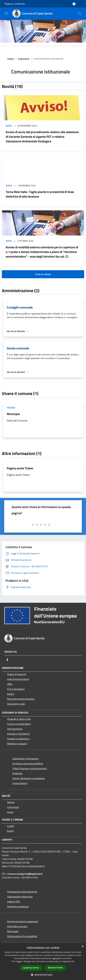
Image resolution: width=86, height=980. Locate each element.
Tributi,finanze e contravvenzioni (30, 768)
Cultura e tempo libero (19, 724)
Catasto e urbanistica (18, 739)
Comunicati (13, 807)
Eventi (11, 831)
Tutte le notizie (43, 274)
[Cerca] (80, 14)
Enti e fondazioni (16, 689)
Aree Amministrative (18, 679)
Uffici (10, 684)
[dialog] (43, 962)
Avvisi (9, 126)
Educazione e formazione (25, 759)
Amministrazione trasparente (23, 921)
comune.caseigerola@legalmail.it (25, 874)
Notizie (11, 802)
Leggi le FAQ (14, 901)
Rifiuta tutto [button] (55, 968)
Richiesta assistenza (18, 906)
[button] (43, 975)
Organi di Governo (17, 674)
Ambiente (17, 773)
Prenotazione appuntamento (22, 892)
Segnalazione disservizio (20, 897)
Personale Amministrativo (21, 699)
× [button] (83, 946)
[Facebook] (7, 660)
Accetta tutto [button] (31, 968)
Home (11, 59)
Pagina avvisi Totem (20, 468)
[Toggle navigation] (6, 13)
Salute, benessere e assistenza (28, 778)
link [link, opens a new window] (73, 961)
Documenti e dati (16, 704)
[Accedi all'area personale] (74, 4)
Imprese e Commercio (18, 734)
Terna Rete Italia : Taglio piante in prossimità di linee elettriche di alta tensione (40, 194)
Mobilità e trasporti (17, 744)
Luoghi (11, 826)
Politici (11, 694)
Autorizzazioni (20, 783)
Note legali (13, 931)
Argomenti (24, 59)
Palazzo (11, 408)
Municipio (13, 414)
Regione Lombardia (15, 4)
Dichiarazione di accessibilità (22, 936)
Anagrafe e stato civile (19, 719)
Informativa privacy (17, 926)
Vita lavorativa (15, 729)
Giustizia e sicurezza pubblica (28, 763)
